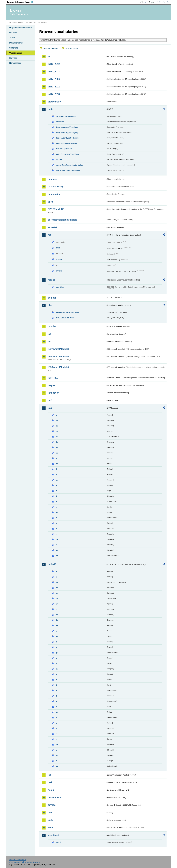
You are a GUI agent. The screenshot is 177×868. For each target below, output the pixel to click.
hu (57, 480)
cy (57, 431)
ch (57, 598)
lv (56, 507)
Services (13, 58)
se (57, 539)
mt (57, 512)
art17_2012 (54, 87)
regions (59, 160)
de (57, 442)
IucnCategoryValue (64, 149)
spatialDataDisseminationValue (69, 165)
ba (57, 582)
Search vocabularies (51, 48)
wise (50, 828)
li (56, 690)
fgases (51, 280)
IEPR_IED (53, 378)
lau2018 (52, 564)
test (50, 813)
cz (57, 437)
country (59, 842)
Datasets (13, 33)
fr (56, 475)
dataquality (54, 194)
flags (58, 248)
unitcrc (59, 271)
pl (56, 523)
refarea (59, 259)
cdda (50, 109)
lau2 (50, 408)
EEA (21, 2)
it (56, 491)
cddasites (60, 122)
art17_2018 (54, 94)
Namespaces (15, 63)
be (57, 420)
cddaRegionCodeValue (66, 116)
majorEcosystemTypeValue (68, 154)
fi (56, 469)
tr (56, 761)
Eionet (21, 22)
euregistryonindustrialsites (63, 220)
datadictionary (56, 187)
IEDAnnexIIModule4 (58, 367)
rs (57, 739)
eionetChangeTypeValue (66, 143)
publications (55, 798)
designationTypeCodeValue (68, 138)
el (56, 458)
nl (56, 518)
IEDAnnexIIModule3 (58, 357)
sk (57, 550)
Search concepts (72, 48)
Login (145, 2)
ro (57, 534)
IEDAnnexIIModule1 (58, 349)
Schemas (14, 48)
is (56, 680)
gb (57, 653)
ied (49, 342)
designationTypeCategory (67, 132)
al (56, 571)
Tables (12, 38)
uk (57, 556)
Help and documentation (20, 28)
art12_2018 (54, 72)
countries (60, 287)
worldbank (54, 835)
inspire (52, 385)
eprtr (50, 202)
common (53, 179)
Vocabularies (16, 53)
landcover (53, 393)
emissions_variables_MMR (67, 312)
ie (56, 485)
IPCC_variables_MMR (65, 318)
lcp (49, 775)
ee (57, 453)
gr (57, 658)
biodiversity (54, 102)
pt (57, 529)
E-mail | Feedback (18, 860)
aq (49, 56)
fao (50, 235)
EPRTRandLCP (56, 209)
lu (56, 502)
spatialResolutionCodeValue (68, 170)
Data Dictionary (31, 22)
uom (50, 820)
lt (56, 496)
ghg (50, 305)
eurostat (52, 227)
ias (49, 334)
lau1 (50, 400)
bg (57, 426)
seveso (52, 805)
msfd (51, 782)
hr (57, 663)
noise (51, 790)
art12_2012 (54, 64)
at (56, 415)
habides (52, 326)
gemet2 (52, 298)
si (56, 545)
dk (57, 447)
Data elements (16, 43)
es (57, 464)
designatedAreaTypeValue (67, 127)
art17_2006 (54, 79)
